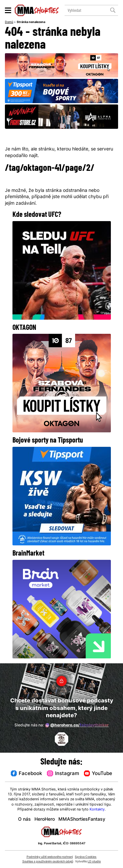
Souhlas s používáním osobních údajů (48, 862)
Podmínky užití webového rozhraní (50, 857)
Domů (9, 22)
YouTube (98, 774)
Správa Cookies (86, 857)
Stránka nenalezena (31, 22)
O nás (24, 820)
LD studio (94, 862)
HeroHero (45, 820)
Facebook (26, 774)
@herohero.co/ (77, 725)
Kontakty (97, 810)
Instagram (63, 774)
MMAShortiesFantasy (82, 820)
